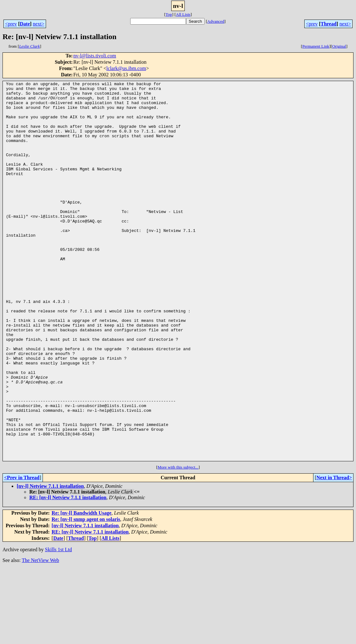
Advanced (216, 21)
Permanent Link (316, 46)
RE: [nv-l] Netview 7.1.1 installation (68, 573)
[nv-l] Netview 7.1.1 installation (50, 562)
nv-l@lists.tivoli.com (95, 56)
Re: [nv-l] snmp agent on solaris (86, 595)
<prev (11, 24)
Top (169, 14)
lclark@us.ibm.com (126, 68)
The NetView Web (40, 636)
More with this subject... (178, 543)
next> (39, 24)
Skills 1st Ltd (58, 625)
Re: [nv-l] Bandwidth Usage (82, 589)
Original (339, 46)
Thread (329, 24)
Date (25, 24)
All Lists (183, 14)
